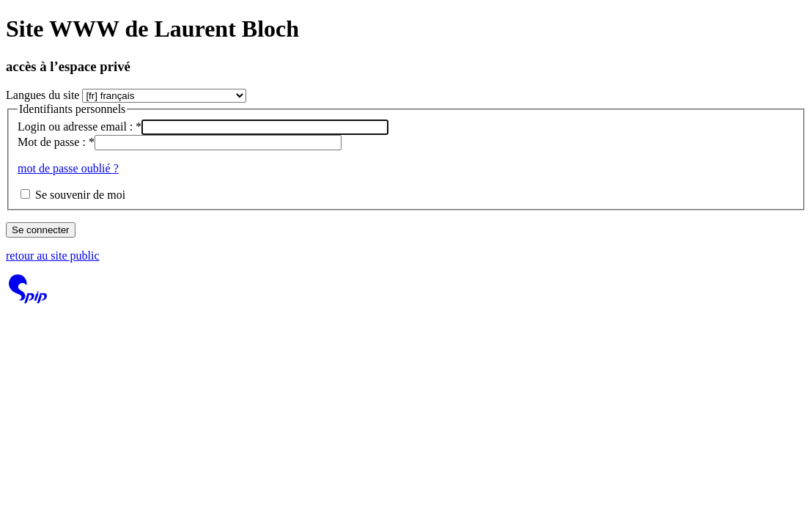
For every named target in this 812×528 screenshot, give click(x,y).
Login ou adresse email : (80, 126)
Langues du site (43, 95)
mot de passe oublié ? (68, 168)
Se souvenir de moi (80, 195)
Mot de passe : (56, 142)
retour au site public (53, 256)
